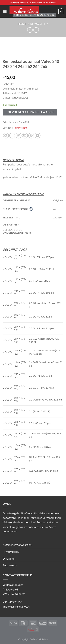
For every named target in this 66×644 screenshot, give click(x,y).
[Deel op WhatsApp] (6, 136)
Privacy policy (11, 552)
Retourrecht (10, 565)
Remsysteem (39, 24)
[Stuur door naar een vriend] (25, 136)
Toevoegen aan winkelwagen (30, 112)
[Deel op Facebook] (12, 136)
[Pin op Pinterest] (31, 136)
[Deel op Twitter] (19, 136)
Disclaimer (9, 558)
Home (22, 24)
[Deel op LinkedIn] (38, 136)
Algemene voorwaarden (17, 545)
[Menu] (5, 11)
